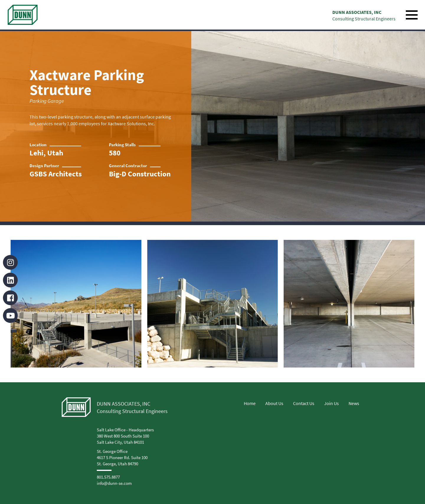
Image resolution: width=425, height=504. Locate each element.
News (354, 403)
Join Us (331, 403)
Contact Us (304, 403)
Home (250, 403)
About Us (274, 403)
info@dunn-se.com (114, 483)
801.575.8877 (108, 477)
